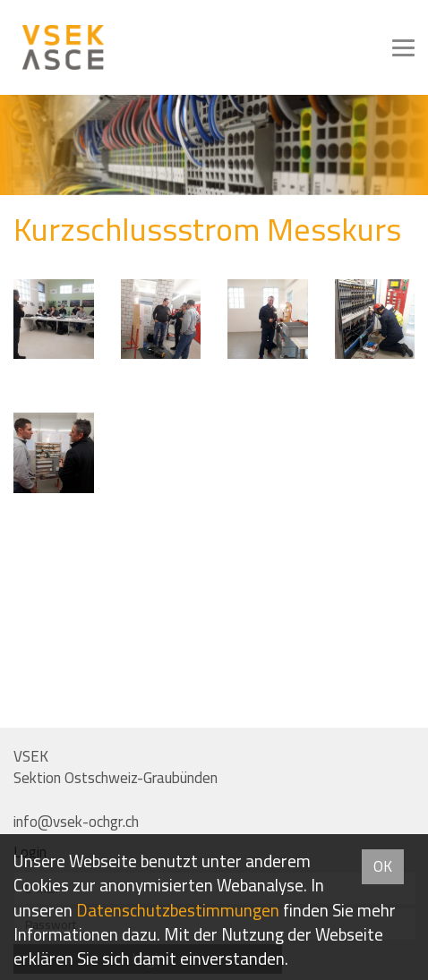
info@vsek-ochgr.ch (76, 822)
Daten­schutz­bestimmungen (178, 910)
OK (383, 866)
